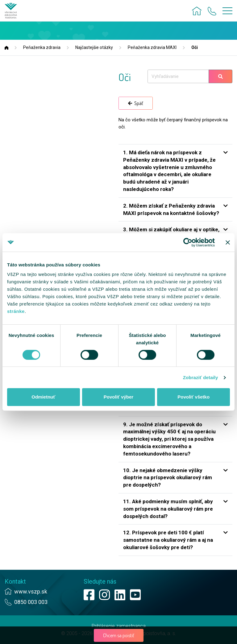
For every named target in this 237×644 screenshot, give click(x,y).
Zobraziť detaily (201, 377)
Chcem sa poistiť (119, 635)
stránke (16, 311)
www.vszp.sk (31, 591)
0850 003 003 (31, 602)
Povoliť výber (118, 397)
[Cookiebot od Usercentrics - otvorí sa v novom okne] (188, 242)
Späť (136, 103)
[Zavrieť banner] (228, 242)
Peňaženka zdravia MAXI (152, 47)
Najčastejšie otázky (94, 47)
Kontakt (15, 581)
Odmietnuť (43, 397)
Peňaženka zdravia (42, 47)
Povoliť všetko (193, 397)
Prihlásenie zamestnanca (119, 626)
